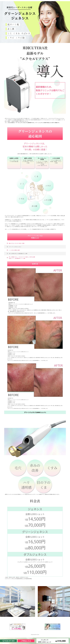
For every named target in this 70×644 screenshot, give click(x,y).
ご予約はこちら (26, 641)
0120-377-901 (10, 641)
